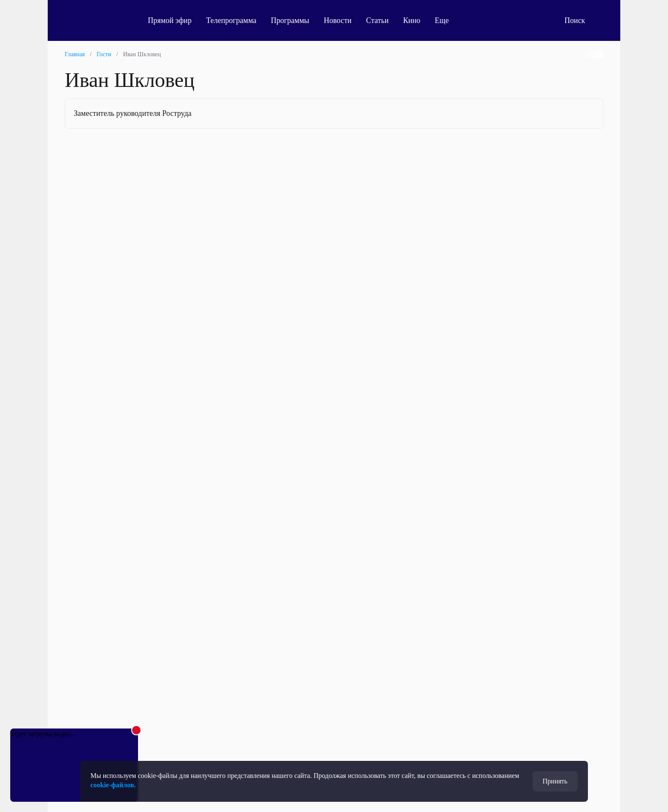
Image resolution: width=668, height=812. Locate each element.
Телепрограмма (231, 20)
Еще (447, 20)
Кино (412, 20)
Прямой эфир (170, 20)
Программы (290, 20)
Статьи (377, 20)
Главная (75, 54)
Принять (555, 781)
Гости (104, 54)
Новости (338, 20)
